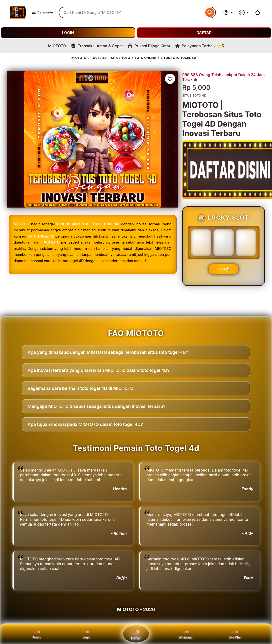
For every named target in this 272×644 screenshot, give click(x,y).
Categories (43, 12)
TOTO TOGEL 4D (43, 236)
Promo (37, 634)
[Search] (210, 12)
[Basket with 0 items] (258, 12)
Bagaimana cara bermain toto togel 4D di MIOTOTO (81, 388)
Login (86, 634)
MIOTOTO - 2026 (136, 609)
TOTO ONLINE (145, 58)
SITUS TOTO (121, 58)
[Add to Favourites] (170, 79)
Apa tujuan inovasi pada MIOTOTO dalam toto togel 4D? (85, 424)
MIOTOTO (79, 58)
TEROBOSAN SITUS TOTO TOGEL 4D (89, 224)
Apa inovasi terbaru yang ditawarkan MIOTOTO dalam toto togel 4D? (99, 370)
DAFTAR (204, 33)
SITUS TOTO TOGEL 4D (178, 58)
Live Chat (235, 634)
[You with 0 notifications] (244, 12)
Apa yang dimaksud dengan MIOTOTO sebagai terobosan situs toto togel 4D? (108, 352)
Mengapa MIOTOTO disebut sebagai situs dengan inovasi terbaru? (97, 406)
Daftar (136, 634)
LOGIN (68, 33)
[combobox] (131, 12)
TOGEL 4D (99, 58)
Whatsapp (186, 634)
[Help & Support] (228, 12)
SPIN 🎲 (223, 269)
